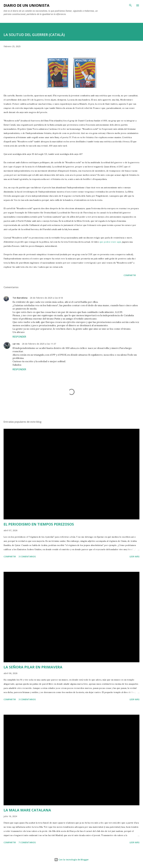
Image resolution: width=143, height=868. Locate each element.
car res (16, 344)
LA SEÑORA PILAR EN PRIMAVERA (33, 667)
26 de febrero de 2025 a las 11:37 (39, 344)
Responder (19, 337)
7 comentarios (27, 842)
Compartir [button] (130, 275)
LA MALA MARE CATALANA (27, 810)
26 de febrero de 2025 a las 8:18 (46, 298)
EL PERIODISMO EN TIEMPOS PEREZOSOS (39, 524)
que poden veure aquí (110, 242)
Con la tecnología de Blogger (71, 860)
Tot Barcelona (20, 298)
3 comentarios (27, 556)
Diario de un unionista (26, 5)
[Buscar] (130, 5)
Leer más (134, 556)
